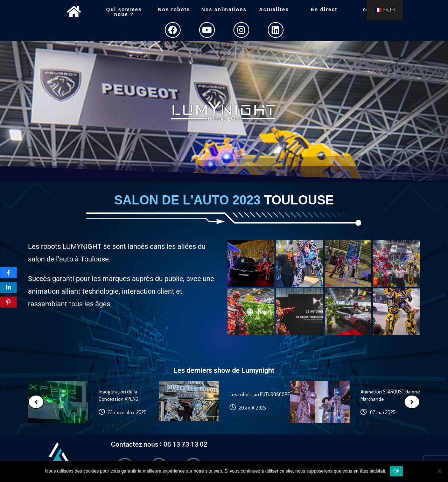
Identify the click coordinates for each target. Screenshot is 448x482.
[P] (8, 273)
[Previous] (36, 402)
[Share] (8, 287)
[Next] (412, 402)
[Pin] (8, 302)
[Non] (439, 471)
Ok (396, 471)
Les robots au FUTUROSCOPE (260, 394)
